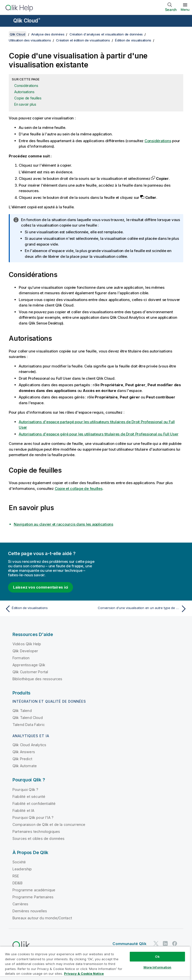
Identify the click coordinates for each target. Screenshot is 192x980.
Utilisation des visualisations (30, 40)
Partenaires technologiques (36, 831)
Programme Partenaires (33, 897)
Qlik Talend (22, 711)
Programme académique (34, 890)
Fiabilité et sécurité (29, 797)
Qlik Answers (24, 752)
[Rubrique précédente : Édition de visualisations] (49, 609)
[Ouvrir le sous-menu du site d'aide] (7, 21)
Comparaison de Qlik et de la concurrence (49, 824)
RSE (16, 876)
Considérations (26, 86)
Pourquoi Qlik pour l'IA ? (33, 817)
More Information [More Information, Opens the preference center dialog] (157, 967)
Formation (21, 658)
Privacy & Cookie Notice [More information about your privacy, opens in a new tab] (84, 974)
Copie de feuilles (28, 98)
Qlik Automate (25, 766)
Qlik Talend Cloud (28, 718)
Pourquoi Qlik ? (25, 790)
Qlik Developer (25, 651)
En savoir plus (25, 104)
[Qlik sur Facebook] (175, 943)
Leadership (22, 869)
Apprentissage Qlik (29, 665)
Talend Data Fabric (29, 725)
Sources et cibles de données (38, 838)
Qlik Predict (22, 759)
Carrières (20, 904)
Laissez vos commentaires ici (40, 587)
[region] (95, 963)
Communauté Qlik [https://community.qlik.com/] (129, 944)
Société (19, 862)
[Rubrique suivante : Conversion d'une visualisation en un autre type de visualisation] (143, 609)
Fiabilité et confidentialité (34, 804)
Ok (157, 957)
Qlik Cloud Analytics (29, 745)
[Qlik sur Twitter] (156, 943)
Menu (185, 9)
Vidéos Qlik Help (27, 644)
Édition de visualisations (133, 40)
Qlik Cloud (27, 21)
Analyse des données (48, 34)
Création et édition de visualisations (83, 40)
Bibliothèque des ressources (37, 679)
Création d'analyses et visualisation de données (106, 34)
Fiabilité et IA (23, 811)
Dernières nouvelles (30, 911)
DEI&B (17, 883)
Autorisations (24, 92)
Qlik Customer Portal (30, 672)
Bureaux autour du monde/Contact (42, 918)
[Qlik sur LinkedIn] (165, 943)
